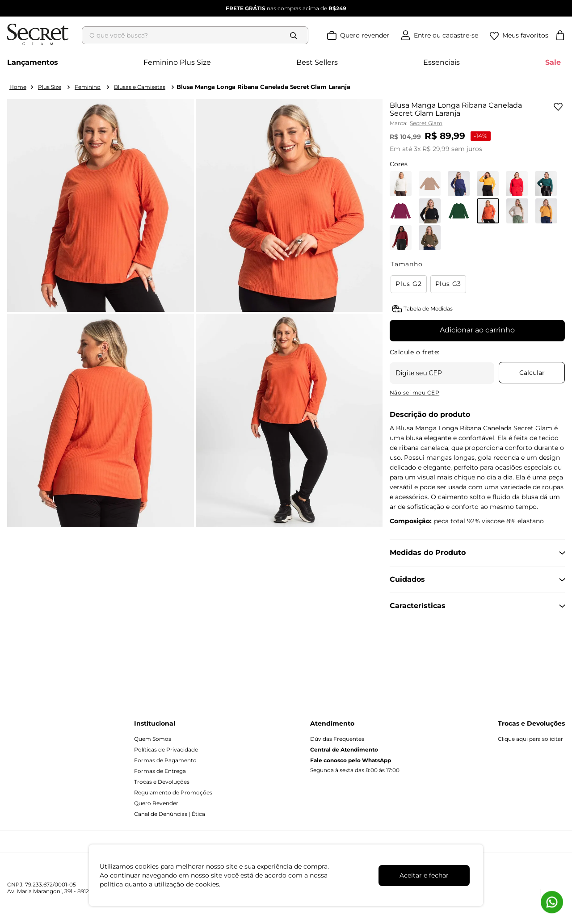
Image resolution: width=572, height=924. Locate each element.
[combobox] (198, 35)
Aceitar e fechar (424, 875)
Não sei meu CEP (414, 393)
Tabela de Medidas (428, 309)
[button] (410, 284)
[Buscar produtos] (295, 35)
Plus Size (50, 87)
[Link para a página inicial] (18, 87)
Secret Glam (426, 123)
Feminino (88, 87)
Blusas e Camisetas (140, 87)
